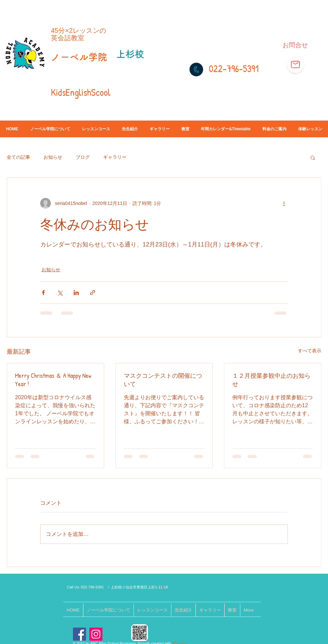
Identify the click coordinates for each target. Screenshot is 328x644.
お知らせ (53, 157)
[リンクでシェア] (93, 293)
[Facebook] (79, 634)
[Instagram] (96, 634)
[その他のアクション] (284, 203)
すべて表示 (310, 351)
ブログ (83, 157)
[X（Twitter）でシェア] (60, 293)
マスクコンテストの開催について (163, 380)
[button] (313, 157)
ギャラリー (115, 157)
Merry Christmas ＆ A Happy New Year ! (53, 380)
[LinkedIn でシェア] (76, 293)
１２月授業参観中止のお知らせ (271, 380)
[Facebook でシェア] (43, 293)
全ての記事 (18, 157)
